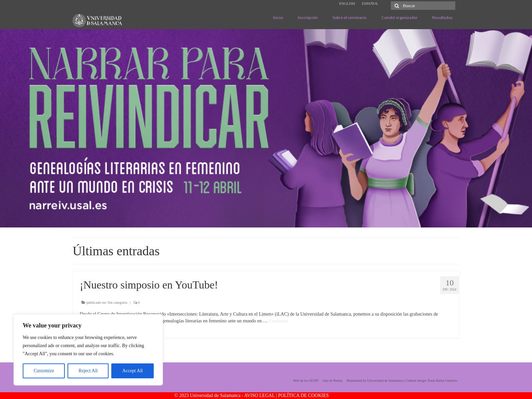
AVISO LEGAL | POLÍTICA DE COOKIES (287, 395)
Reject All (88, 371)
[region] (88, 350)
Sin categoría (117, 302)
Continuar (278, 321)
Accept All (132, 371)
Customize (44, 371)
